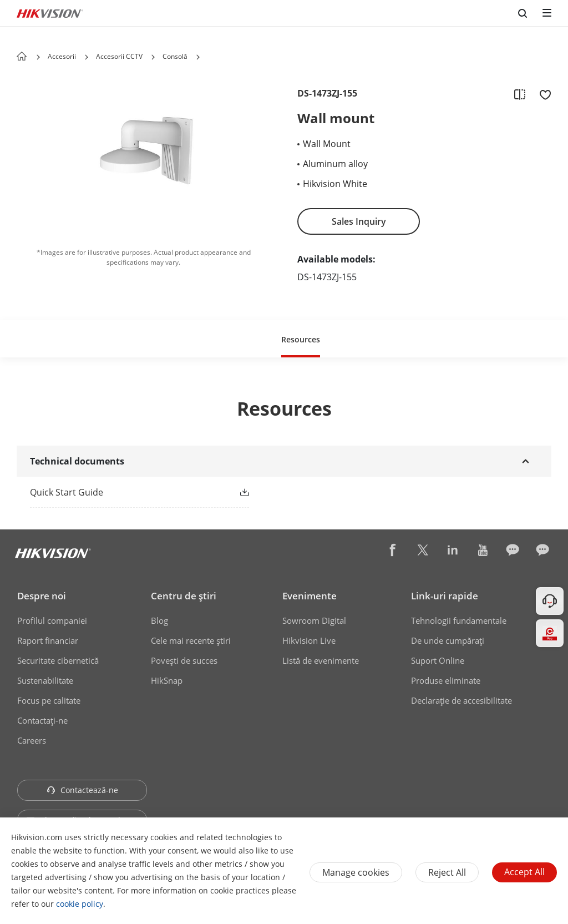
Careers (32, 740)
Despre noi (42, 596)
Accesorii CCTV (119, 56)
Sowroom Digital (314, 620)
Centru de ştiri (184, 596)
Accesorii (62, 56)
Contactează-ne (82, 790)
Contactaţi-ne (42, 720)
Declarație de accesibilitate (461, 700)
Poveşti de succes (184, 660)
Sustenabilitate (45, 680)
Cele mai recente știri (191, 640)
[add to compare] (520, 94)
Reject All (447, 872)
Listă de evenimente (321, 660)
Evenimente (310, 596)
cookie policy (80, 904)
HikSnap (167, 680)
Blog (159, 620)
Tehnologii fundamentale (459, 620)
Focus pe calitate (49, 700)
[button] (87, 57)
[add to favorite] (542, 94)
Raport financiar (48, 640)
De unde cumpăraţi (448, 640)
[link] (122, 492)
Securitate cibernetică (58, 660)
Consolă (175, 56)
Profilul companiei (52, 620)
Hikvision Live (309, 640)
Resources (301, 339)
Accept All (524, 872)
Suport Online (438, 660)
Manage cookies (356, 872)
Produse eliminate (446, 680)
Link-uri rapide (445, 596)
